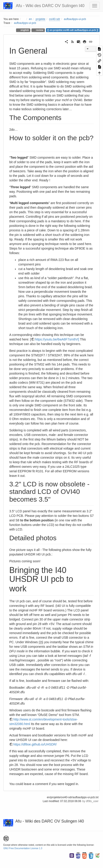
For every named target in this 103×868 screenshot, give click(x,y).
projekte (41, 19)
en (30, 19)
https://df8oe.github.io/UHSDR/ (35, 744)
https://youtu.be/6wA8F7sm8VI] (57, 339)
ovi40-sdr (55, 19)
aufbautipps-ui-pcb (75, 19)
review (39, 30)
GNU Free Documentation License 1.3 (23, 848)
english (24, 30)
